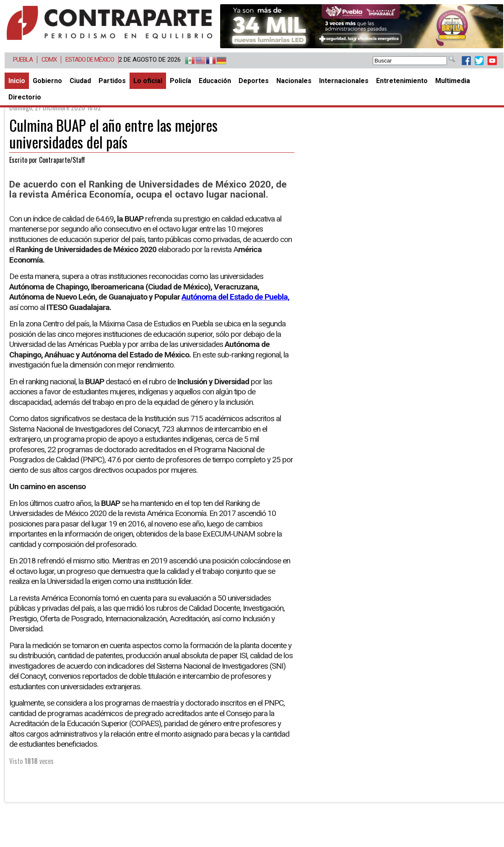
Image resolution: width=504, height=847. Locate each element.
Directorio (25, 97)
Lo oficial (148, 81)
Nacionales (294, 81)
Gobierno (47, 81)
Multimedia (453, 81)
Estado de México (90, 60)
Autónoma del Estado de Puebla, (235, 297)
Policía (181, 81)
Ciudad (80, 81)
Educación (215, 81)
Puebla (23, 60)
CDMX (49, 60)
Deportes (254, 81)
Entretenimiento (402, 81)
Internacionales (344, 81)
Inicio (17, 81)
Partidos (112, 81)
